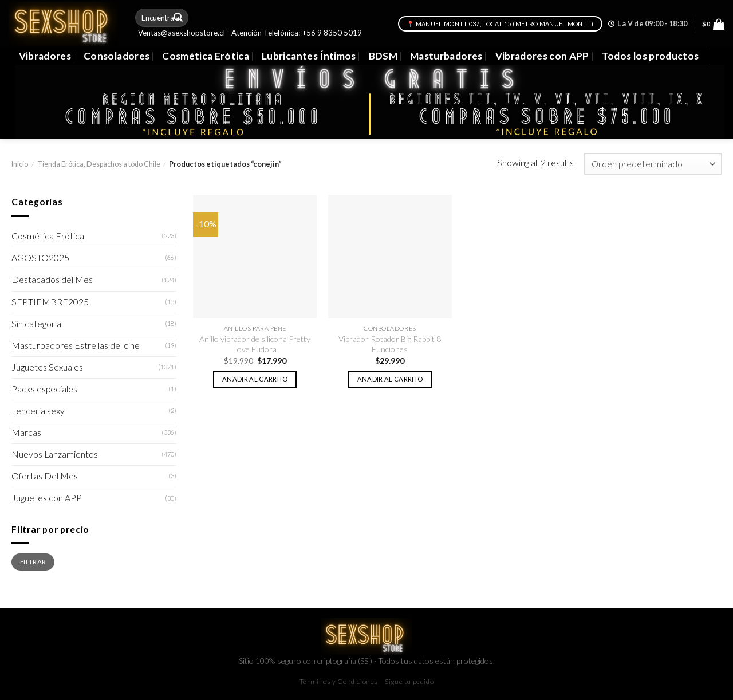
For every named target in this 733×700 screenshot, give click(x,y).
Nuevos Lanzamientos (55, 454)
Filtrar (33, 561)
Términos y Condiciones (339, 681)
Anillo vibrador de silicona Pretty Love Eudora (255, 344)
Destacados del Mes (52, 280)
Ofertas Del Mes (45, 476)
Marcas (26, 432)
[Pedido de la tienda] (653, 164)
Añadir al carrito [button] (255, 379)
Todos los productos (651, 56)
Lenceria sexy (38, 411)
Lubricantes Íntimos (309, 56)
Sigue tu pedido (409, 681)
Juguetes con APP (47, 498)
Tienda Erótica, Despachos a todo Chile (99, 164)
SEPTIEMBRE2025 (50, 302)
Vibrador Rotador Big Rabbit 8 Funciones (390, 344)
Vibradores (45, 56)
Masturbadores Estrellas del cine (76, 345)
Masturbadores (446, 56)
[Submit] (179, 17)
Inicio (20, 164)
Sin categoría (36, 324)
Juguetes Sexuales (47, 367)
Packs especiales (44, 389)
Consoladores (117, 56)
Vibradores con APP (542, 56)
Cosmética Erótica (206, 56)
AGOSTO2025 (40, 258)
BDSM (383, 56)
